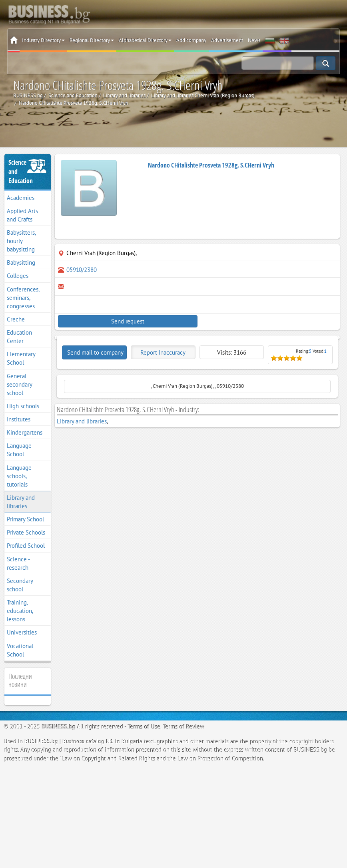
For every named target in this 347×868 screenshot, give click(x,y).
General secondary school (20, 384)
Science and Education (21, 172)
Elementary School (21, 358)
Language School (19, 450)
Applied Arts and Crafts (22, 215)
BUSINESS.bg (59, 727)
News (254, 40)
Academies (21, 198)
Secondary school (20, 585)
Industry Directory (43, 40)
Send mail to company (95, 352)
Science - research (18, 563)
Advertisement (227, 40)
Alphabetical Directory (145, 40)
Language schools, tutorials (19, 476)
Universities (22, 632)
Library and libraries (21, 502)
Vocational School (20, 650)
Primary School (25, 519)
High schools (23, 406)
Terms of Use (144, 727)
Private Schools (26, 532)
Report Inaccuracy (163, 352)
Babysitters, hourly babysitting (21, 241)
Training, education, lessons (20, 611)
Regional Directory (92, 40)
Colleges (18, 276)
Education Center (19, 337)
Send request (128, 321)
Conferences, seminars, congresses (23, 298)
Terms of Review (184, 727)
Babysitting (21, 262)
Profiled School (26, 546)
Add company (191, 40)
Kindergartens (25, 432)
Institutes (19, 419)
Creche (16, 319)
